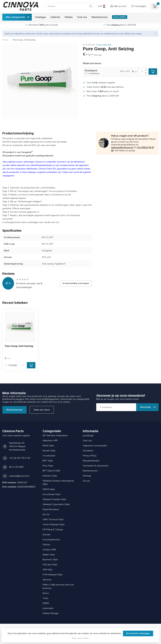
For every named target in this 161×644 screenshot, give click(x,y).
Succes (86, 481)
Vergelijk (13, 365)
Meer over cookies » (81, 638)
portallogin (88, 436)
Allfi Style (48, 570)
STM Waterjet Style (53, 575)
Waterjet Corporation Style (56, 504)
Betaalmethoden (91, 461)
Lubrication (48, 608)
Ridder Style (49, 555)
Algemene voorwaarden (95, 446)
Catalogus (40, 17)
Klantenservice (100, 17)
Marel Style (48, 446)
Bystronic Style (50, 560)
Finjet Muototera (51, 509)
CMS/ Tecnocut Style (53, 519)
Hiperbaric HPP (50, 441)
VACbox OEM (49, 550)
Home (5, 40)
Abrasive (47, 580)
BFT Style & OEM (51, 471)
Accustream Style (51, 494)
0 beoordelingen (104, 45)
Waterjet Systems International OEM (58, 483)
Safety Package (50, 613)
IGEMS (46, 603)
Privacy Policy (90, 456)
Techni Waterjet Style (54, 524)
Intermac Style (50, 476)
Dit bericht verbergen (138, 633)
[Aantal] (23, 365)
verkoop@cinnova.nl (122, 147)
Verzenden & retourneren (96, 466)
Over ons (82, 17)
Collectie (55, 17)
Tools (45, 598)
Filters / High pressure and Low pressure (58, 586)
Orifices (46, 545)
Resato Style (49, 451)
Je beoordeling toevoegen (76, 283)
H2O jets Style (50, 565)
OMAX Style (49, 489)
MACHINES (120, 17)
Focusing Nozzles (51, 540)
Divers (46, 593)
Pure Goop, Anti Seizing (24, 40)
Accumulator (49, 456)
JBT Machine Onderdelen (55, 436)
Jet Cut (46, 514)
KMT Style (48, 461)
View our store (42, 410)
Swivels (47, 535)
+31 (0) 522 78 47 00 (19, 458)
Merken (69, 17)
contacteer (66, 34)
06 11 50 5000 (16, 467)
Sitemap (87, 476)
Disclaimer (88, 451)
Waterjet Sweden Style (54, 499)
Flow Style (48, 466)
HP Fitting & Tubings (53, 530)
